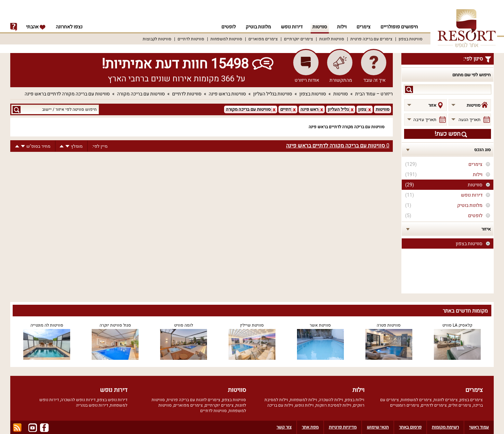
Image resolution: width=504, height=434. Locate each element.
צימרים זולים (460, 405)
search (409, 89)
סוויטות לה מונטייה (47, 325)
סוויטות (320, 27)
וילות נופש (304, 405)
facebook (44, 428)
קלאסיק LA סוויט (457, 325)
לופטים (229, 27)
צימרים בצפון (471, 400)
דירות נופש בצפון (112, 400)
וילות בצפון (355, 400)
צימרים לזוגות (446, 400)
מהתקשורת (341, 80)
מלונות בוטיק (258, 27)
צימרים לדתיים (434, 405)
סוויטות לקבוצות (157, 39)
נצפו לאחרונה (69, 27)
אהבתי (36, 27)
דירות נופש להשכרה (78, 400)
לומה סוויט (184, 325)
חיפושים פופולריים (399, 27)
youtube (33, 428)
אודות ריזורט (307, 80)
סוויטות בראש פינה (227, 94)
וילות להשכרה (331, 400)
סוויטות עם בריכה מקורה (141, 94)
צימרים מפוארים (263, 39)
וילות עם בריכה (280, 405)
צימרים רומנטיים (405, 405)
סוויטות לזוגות (332, 39)
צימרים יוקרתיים (299, 39)
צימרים (364, 27)
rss (17, 428)
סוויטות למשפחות (226, 39)
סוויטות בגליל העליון (273, 94)
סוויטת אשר (320, 325)
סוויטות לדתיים (191, 39)
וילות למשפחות (303, 400)
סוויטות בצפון (411, 39)
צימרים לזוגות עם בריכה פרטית (193, 400)
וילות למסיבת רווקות (333, 405)
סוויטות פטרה (389, 325)
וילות (342, 27)
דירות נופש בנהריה (92, 405)
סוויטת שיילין (252, 325)
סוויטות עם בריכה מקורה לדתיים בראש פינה (67, 94)
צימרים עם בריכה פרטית (371, 39)
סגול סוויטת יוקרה (115, 325)
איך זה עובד (374, 80)
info (14, 27)
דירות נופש (292, 27)
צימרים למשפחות (416, 400)
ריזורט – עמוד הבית (374, 94)
